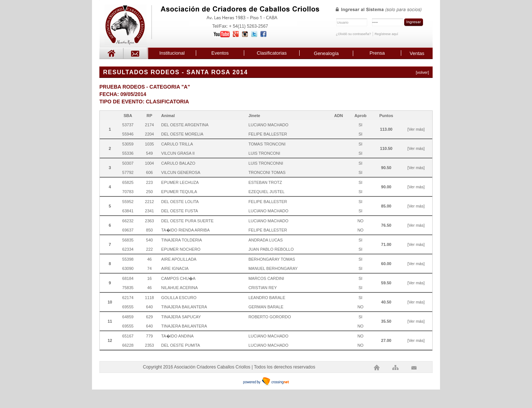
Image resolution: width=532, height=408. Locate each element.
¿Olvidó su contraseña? (353, 34)
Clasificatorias (272, 53)
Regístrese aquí (386, 34)
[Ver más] (416, 129)
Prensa (377, 53)
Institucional (172, 53)
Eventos (220, 53)
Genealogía (326, 53)
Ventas (417, 53)
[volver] (422, 72)
